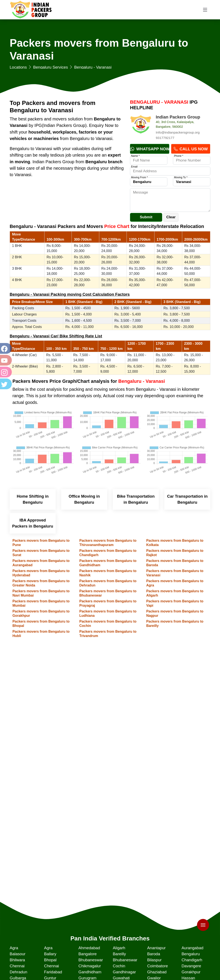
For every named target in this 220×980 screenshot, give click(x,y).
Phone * (179, 156)
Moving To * (181, 177)
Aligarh (119, 948)
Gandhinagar (124, 972)
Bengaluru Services (50, 67)
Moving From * (139, 177)
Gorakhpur (191, 972)
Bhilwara (17, 960)
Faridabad (53, 972)
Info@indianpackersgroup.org (178, 132)
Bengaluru (191, 954)
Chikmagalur (90, 966)
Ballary (50, 954)
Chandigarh (192, 960)
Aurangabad (192, 948)
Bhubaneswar (91, 960)
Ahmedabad (89, 948)
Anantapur (156, 948)
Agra (14, 948)
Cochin (119, 966)
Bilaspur (154, 960)
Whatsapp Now (150, 149)
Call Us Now (191, 149)
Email (134, 167)
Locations (18, 67)
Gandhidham (90, 972)
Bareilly (119, 954)
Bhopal (50, 960)
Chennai (17, 966)
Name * (135, 156)
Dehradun (18, 972)
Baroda (154, 954)
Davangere (191, 966)
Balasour (18, 954)
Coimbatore (157, 966)
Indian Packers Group (178, 117)
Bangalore (88, 954)
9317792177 (165, 138)
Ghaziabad (157, 972)
